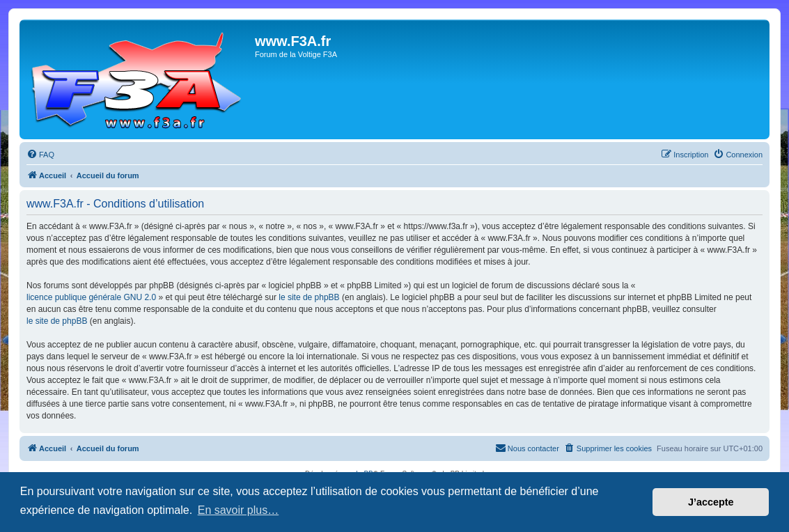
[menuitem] (40, 155)
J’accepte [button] (711, 502)
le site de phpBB (309, 297)
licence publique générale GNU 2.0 (91, 297)
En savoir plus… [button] (239, 510)
